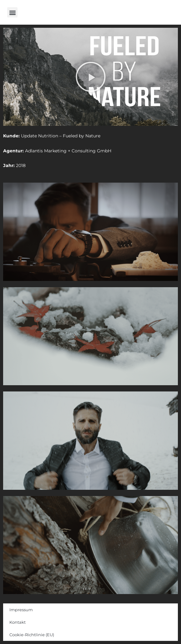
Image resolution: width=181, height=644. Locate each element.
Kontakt (18, 622)
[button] (12, 12)
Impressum (21, 610)
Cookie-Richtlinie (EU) (32, 635)
